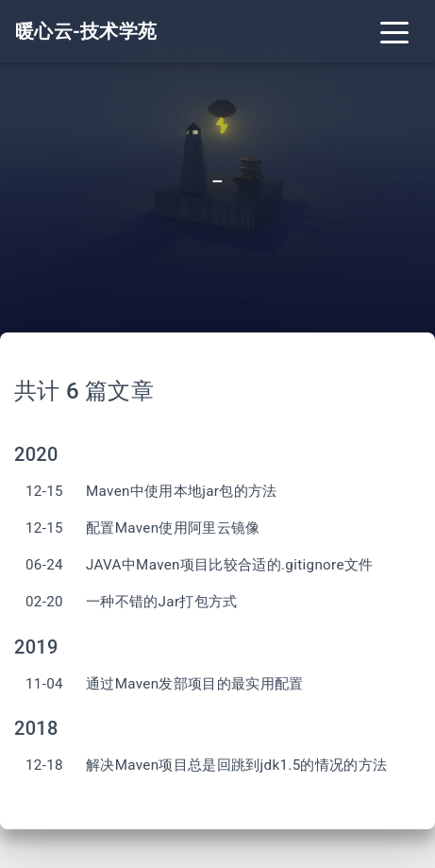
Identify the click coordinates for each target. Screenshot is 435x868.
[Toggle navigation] (394, 31)
